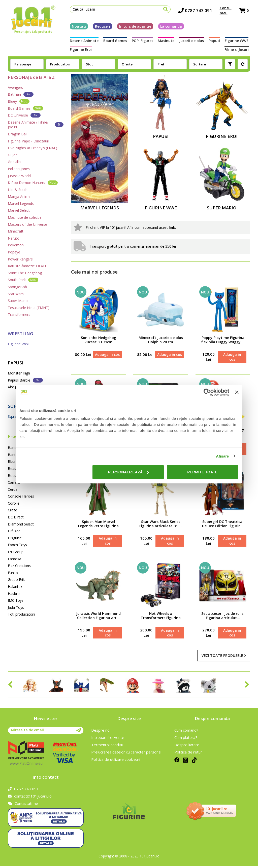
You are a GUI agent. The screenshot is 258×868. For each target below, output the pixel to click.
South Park (23, 280)
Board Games (114, 42)
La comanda (170, 27)
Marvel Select (19, 210)
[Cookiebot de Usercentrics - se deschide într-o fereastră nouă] (207, 392)
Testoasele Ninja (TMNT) (29, 308)
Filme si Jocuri (238, 50)
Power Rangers (20, 259)
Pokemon (16, 245)
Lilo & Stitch (18, 190)
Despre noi (101, 732)
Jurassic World (19, 176)
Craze (12, 510)
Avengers (15, 87)
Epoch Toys (17, 545)
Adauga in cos (107, 354)
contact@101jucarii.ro (30, 798)
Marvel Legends (21, 203)
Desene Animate (83, 42)
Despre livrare (187, 747)
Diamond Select (21, 524)
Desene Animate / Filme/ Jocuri (36, 125)
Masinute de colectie (25, 217)
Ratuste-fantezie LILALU (28, 266)
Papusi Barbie (25, 380)
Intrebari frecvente (108, 739)
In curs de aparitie (134, 27)
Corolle (14, 503)
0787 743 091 (197, 11)
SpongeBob (17, 287)
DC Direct (16, 517)
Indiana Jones (19, 169)
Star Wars (16, 294)
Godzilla (14, 162)
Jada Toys (16, 607)
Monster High (19, 373)
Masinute (166, 42)
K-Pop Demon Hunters (33, 183)
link (172, 227)
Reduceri (101, 27)
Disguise (15, 538)
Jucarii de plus (192, 42)
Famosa (14, 559)
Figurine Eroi (79, 50)
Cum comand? (186, 732)
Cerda (13, 489)
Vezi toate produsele (224, 657)
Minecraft (16, 231)
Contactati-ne (23, 805)
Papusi (215, 42)
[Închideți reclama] (237, 392)
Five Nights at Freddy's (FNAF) (33, 148)
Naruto (14, 238)
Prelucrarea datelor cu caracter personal (126, 754)
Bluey (19, 101)
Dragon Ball (18, 134)
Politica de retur (188, 754)
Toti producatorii (21, 614)
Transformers (19, 314)
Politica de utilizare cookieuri (116, 761)
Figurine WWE (238, 42)
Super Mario (18, 301)
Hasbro (14, 594)
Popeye (14, 252)
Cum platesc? (186, 739)
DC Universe (24, 115)
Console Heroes (21, 496)
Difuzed (14, 531)
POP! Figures (142, 42)
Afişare (222, 456)
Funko (13, 573)
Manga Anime (19, 196)
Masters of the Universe (27, 224)
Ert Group (16, 552)
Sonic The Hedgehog (25, 273)
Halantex (15, 587)
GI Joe (13, 155)
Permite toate (202, 472)
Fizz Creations (19, 566)
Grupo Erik (16, 579)
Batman (21, 94)
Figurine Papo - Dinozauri (28, 141)
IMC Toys (16, 600)
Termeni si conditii (107, 747)
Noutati (77, 27)
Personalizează (128, 472)
